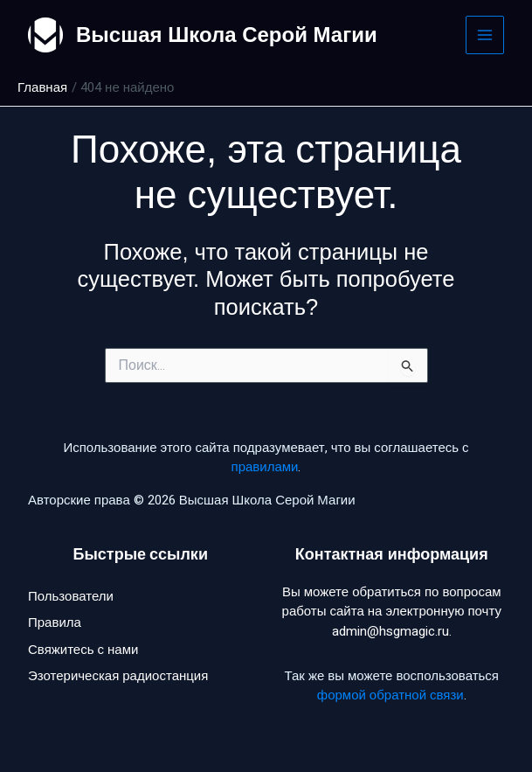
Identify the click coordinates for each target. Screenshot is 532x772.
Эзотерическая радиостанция (118, 676)
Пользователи (71, 596)
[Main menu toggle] (485, 35)
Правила (55, 622)
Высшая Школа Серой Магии (227, 35)
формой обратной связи (390, 695)
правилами (265, 467)
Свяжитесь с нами (83, 650)
